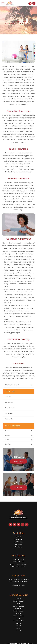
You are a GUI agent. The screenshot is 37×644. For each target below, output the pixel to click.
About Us (8, 397)
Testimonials (9, 413)
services (8, 435)
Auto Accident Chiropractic (19, 564)
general (7, 431)
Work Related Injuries (19, 567)
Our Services (9, 402)
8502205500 (21, 585)
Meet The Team (10, 408)
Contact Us (9, 419)
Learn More (18, 461)
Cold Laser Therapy (19, 562)
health (7, 440)
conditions (8, 444)
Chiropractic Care (18, 559)
